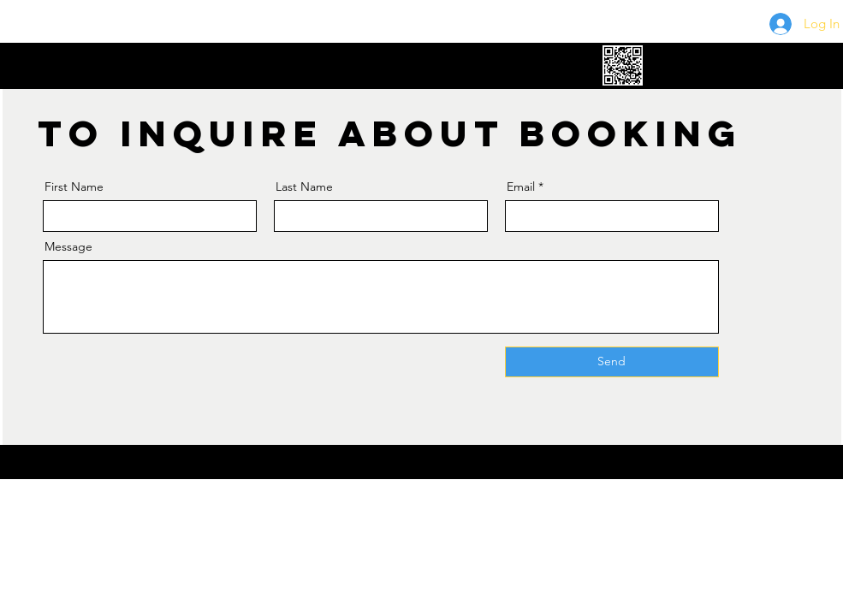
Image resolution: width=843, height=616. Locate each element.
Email (521, 187)
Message (68, 246)
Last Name (304, 187)
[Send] (612, 362)
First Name (74, 187)
